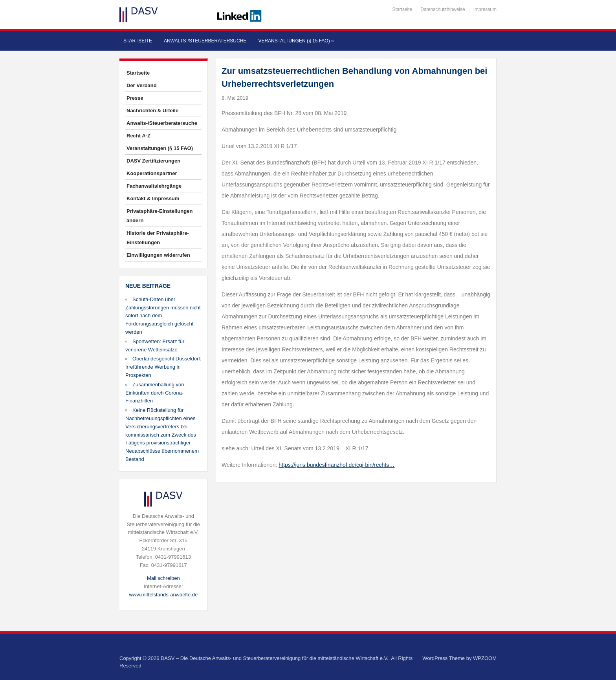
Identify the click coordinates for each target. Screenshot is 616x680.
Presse (135, 98)
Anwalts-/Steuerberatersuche (205, 41)
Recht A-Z (138, 136)
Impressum (485, 9)
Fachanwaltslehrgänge (154, 186)
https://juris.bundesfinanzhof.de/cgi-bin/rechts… (336, 465)
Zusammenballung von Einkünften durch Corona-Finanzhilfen (155, 393)
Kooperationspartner (152, 173)
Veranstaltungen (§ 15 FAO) (296, 41)
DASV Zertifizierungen (153, 161)
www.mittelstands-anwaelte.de (163, 595)
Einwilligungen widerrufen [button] (158, 255)
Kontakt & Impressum (153, 198)
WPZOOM (485, 658)
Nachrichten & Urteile (152, 111)
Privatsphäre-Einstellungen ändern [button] (159, 216)
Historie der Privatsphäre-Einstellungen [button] (158, 238)
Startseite (402, 9)
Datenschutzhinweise (443, 9)
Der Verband (142, 85)
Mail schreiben (163, 578)
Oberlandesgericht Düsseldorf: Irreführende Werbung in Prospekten (163, 367)
